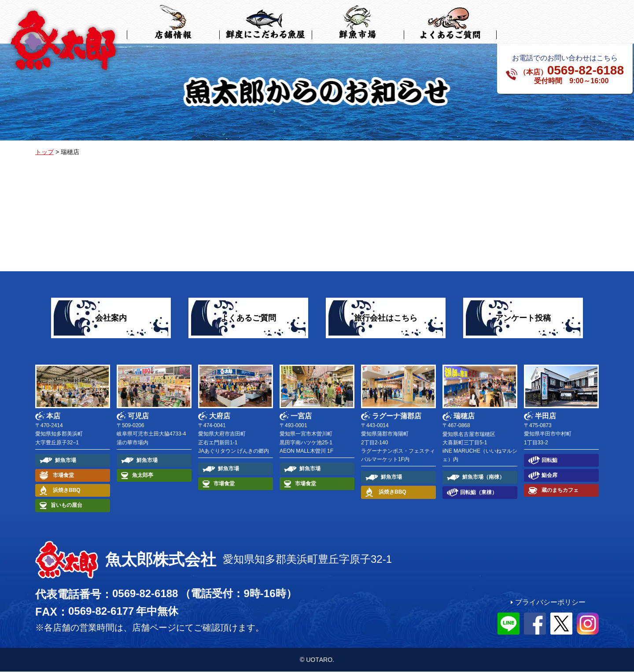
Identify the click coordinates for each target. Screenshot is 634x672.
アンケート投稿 (523, 318)
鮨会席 (549, 476)
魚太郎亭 (143, 476)
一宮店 (301, 416)
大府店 (220, 416)
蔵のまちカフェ (560, 491)
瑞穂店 (464, 416)
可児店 (138, 416)
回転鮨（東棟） (479, 493)
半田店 (546, 416)
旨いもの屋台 (66, 506)
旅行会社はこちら (386, 318)
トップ (44, 152)
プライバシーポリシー (550, 603)
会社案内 (111, 318)
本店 (53, 416)
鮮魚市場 (66, 461)
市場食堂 (63, 476)
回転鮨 (549, 461)
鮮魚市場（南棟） (483, 477)
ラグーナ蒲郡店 (397, 416)
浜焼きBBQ (67, 491)
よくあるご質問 (248, 318)
